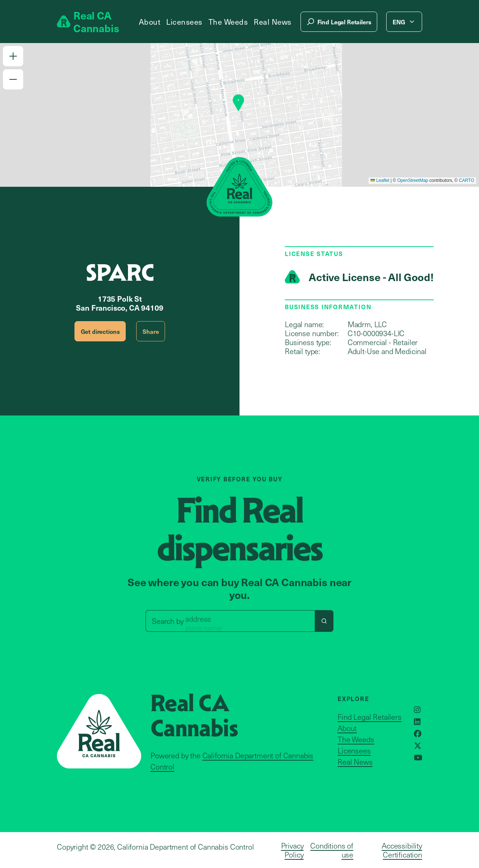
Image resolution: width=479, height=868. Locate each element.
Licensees (184, 22)
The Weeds (228, 22)
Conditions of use (332, 850)
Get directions (100, 331)
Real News (273, 22)
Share (151, 331)
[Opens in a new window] (417, 710)
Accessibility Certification (402, 850)
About (150, 22)
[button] (13, 56)
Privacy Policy (292, 850)
